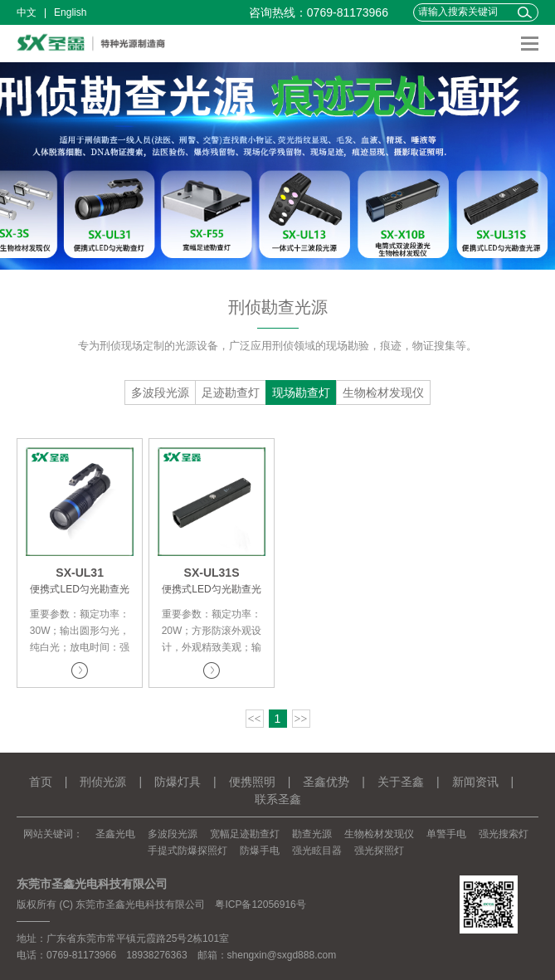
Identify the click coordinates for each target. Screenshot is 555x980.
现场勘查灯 (301, 392)
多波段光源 (160, 392)
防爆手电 (260, 851)
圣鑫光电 (115, 834)
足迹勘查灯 (231, 392)
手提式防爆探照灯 (187, 851)
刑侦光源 (103, 782)
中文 (27, 12)
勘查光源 (312, 834)
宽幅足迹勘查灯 (245, 834)
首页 (41, 782)
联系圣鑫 (278, 799)
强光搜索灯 (504, 834)
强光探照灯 (379, 851)
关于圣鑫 (401, 782)
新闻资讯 (475, 782)
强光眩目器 (317, 851)
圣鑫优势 (326, 782)
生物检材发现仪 (383, 392)
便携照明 (252, 782)
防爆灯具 (178, 782)
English (70, 12)
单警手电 (446, 834)
